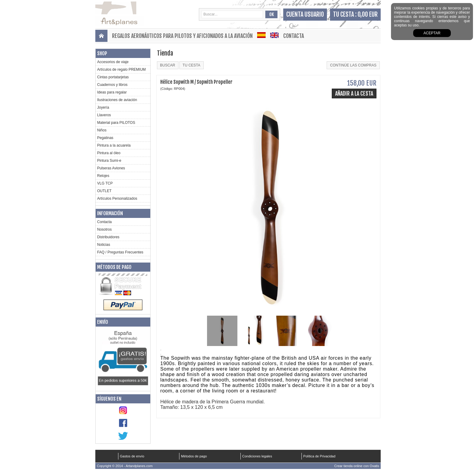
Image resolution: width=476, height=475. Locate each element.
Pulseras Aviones (111, 168)
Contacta (294, 36)
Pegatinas (105, 138)
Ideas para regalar (112, 92)
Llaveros (104, 115)
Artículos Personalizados (117, 198)
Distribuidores (108, 237)
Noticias (104, 245)
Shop (102, 53)
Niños (102, 130)
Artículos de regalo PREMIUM (121, 70)
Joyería (103, 107)
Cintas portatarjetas (113, 77)
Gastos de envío (132, 456)
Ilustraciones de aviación (117, 100)
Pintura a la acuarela (114, 145)
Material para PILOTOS (116, 123)
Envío (103, 322)
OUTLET (104, 191)
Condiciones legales (257, 456)
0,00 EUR (368, 14)
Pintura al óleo (109, 153)
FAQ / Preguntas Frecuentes (120, 252)
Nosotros (104, 229)
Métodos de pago (114, 267)
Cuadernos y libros (112, 85)
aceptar (432, 33)
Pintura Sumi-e (109, 161)
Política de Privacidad (319, 456)
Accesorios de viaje (113, 62)
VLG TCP (105, 183)
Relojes (103, 176)
